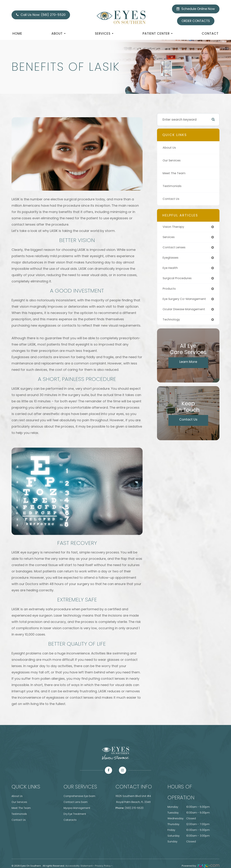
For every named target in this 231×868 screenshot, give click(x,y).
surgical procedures (178, 280)
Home (17, 34)
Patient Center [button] (158, 34)
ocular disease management (186, 312)
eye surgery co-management (186, 301)
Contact (210, 34)
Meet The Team (175, 173)
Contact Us (172, 199)
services (169, 237)
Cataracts (70, 819)
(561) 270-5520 (135, 808)
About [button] (58, 34)
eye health (171, 269)
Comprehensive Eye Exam (81, 796)
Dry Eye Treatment (76, 813)
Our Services (173, 160)
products (170, 290)
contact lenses (175, 248)
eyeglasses (172, 259)
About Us (170, 148)
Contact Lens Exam (76, 802)
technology (172, 322)
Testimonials (173, 186)
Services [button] (104, 34)
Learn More (188, 364)
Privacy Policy (103, 866)
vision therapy (174, 227)
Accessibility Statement (79, 866)
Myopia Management (78, 808)
